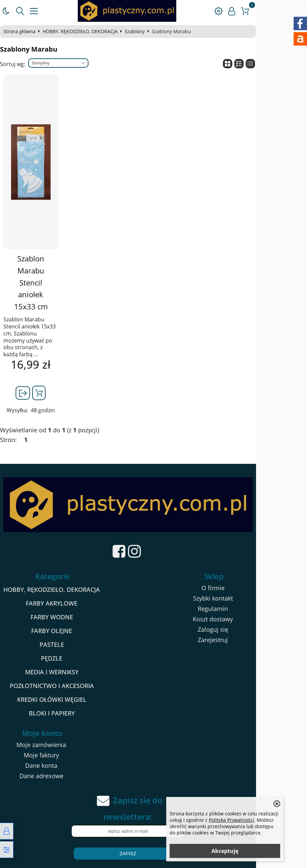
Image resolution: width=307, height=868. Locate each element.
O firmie (252, 565)
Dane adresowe (54, 753)
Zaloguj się (252, 607)
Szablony (138, 32)
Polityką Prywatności (231, 820)
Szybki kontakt (252, 576)
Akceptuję (225, 851)
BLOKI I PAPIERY (58, 691)
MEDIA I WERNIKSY (58, 649)
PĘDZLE (58, 636)
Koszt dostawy (251, 597)
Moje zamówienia (54, 722)
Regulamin (251, 586)
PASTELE (58, 622)
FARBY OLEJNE (58, 608)
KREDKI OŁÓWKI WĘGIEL (58, 677)
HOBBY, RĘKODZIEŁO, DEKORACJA (83, 32)
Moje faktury (54, 733)
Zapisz (153, 831)
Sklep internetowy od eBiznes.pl (154, 861)
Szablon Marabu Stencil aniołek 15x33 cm (39, 271)
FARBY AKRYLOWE (58, 581)
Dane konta (54, 743)
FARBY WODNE (58, 595)
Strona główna (22, 32)
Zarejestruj (251, 617)
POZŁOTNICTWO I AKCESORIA (58, 663)
